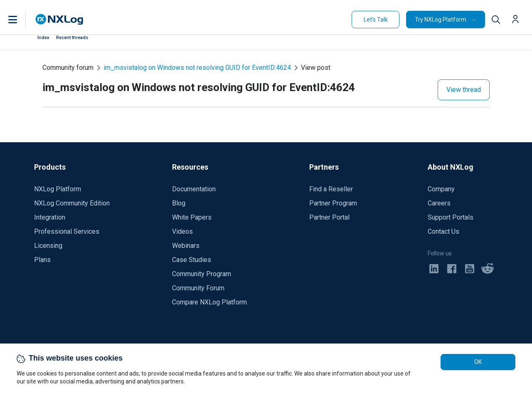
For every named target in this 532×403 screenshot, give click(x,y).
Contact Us (443, 231)
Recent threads (72, 38)
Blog (179, 203)
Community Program (202, 274)
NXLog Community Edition (72, 203)
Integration (50, 217)
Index (43, 38)
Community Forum (198, 288)
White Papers (192, 217)
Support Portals (451, 217)
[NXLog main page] (59, 19)
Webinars (186, 246)
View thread (464, 90)
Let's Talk (376, 20)
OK (478, 362)
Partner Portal (329, 217)
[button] (21, 20)
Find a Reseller (331, 189)
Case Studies (192, 260)
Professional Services (67, 231)
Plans (42, 260)
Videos (182, 231)
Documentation (194, 189)
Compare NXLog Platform (209, 302)
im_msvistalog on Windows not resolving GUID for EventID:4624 (197, 68)
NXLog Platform (58, 189)
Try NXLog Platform (441, 20)
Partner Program (333, 203)
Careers (439, 203)
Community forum (68, 68)
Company (441, 189)
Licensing (48, 246)
